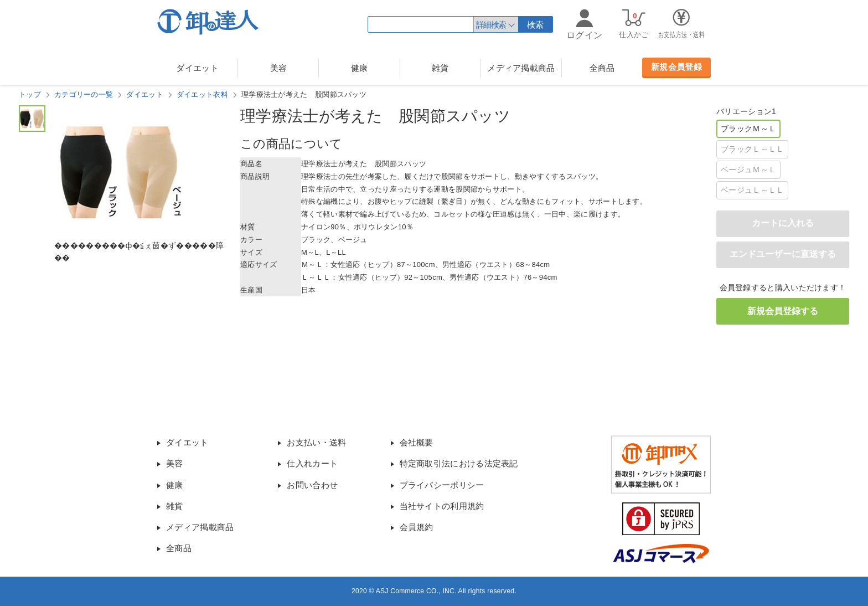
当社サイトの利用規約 (442, 506)
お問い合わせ (312, 485)
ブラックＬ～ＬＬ (752, 149)
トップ (30, 94)
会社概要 (417, 442)
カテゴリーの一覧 (84, 94)
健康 (360, 68)
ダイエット (197, 68)
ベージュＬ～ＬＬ (752, 190)
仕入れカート (312, 463)
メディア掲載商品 (521, 68)
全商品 (602, 68)
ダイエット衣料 (202, 94)
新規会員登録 (676, 67)
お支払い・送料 (316, 442)
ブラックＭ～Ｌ (748, 129)
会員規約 (417, 527)
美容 (279, 68)
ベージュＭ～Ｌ (748, 170)
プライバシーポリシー (442, 485)
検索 (536, 25)
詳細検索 (491, 25)
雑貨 (440, 68)
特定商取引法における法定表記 (459, 463)
